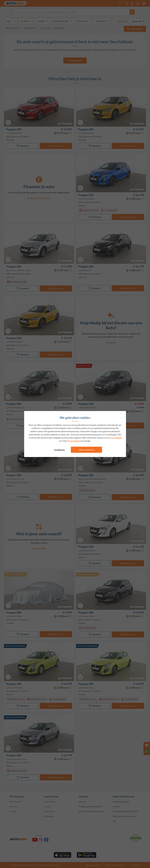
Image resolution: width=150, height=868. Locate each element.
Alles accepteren (86, 450)
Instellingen (59, 450)
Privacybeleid (115, 438)
